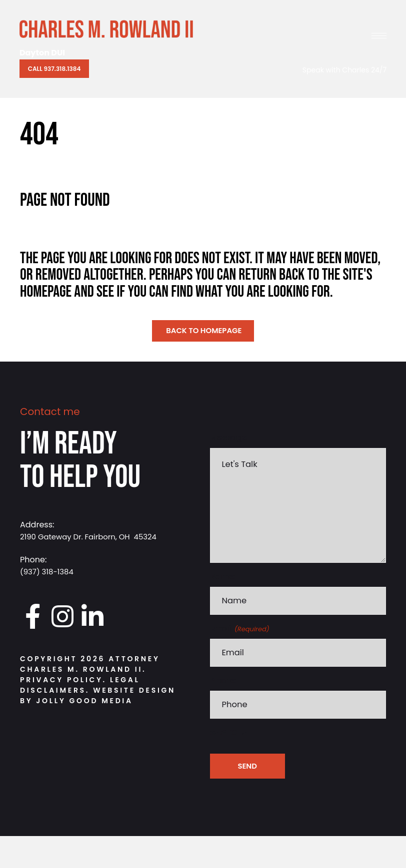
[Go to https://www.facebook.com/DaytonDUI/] (32, 619)
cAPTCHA (229, 764)
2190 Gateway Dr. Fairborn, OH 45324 (93, 539)
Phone (223, 710)
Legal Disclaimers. (80, 687)
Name (222, 603)
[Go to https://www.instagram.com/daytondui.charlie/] (62, 619)
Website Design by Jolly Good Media (98, 698)
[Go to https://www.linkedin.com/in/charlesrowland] (92, 619)
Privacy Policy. (63, 682)
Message (228, 440)
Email (240, 656)
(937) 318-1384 (49, 574)
